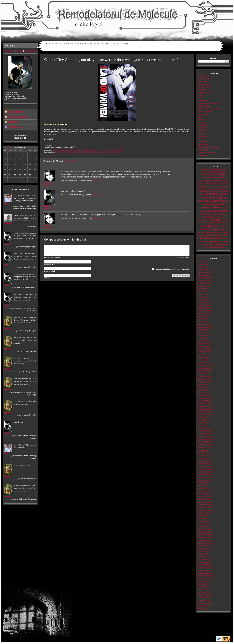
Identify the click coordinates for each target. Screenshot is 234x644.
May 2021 (201, 294)
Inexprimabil (202, 125)
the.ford (217, 244)
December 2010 (204, 469)
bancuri (222, 172)
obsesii (206, 229)
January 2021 (203, 305)
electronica (212, 194)
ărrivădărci (212, 172)
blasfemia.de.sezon (211, 174)
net (213, 226)
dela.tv (204, 189)
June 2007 (202, 584)
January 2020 (203, 327)
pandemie (216, 229)
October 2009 (203, 507)
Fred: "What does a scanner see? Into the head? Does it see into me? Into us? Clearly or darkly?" (89, 150)
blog (224, 174)
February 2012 (203, 431)
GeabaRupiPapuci (210, 204)
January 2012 (203, 434)
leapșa (218, 217)
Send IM (13, 122)
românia (215, 238)
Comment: (48, 244)
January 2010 (203, 499)
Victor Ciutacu (203, 144)
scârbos (202, 241)
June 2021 (202, 292)
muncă (222, 222)
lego (223, 217)
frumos (221, 201)
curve (210, 187)
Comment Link (97, 180)
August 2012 (202, 415)
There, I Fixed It (204, 155)
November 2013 (204, 374)
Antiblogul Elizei (204, 79)
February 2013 (203, 398)
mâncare (225, 220)
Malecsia (201, 120)
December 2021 (204, 278)
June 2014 (202, 354)
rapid (207, 235)
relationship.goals (217, 235)
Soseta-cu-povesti (205, 92)
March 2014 (202, 363)
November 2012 (204, 406)
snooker (225, 241)
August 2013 (202, 382)
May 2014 (201, 357)
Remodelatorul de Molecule (117, 16)
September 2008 (204, 543)
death (222, 187)
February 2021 (203, 302)
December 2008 (204, 535)
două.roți (225, 191)
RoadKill (205, 238)
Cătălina (8, 223)
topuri (225, 244)
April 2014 (202, 360)
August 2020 (202, 313)
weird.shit (212, 247)
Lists (20, 51)
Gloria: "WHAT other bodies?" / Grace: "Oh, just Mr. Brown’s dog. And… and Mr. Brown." (88, 152)
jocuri (224, 214)
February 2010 (203, 496)
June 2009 (202, 518)
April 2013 (202, 393)
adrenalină (209, 170)
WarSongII (202, 90)
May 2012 (201, 423)
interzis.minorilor (214, 214)
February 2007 (203, 595)
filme (223, 197)
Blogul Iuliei (202, 81)
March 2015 (202, 341)
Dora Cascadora (204, 87)
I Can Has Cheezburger (207, 152)
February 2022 (203, 272)
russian (224, 238)
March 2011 (202, 461)
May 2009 (201, 521)
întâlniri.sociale (218, 211)
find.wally (204, 201)
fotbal (213, 201)
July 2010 (201, 483)
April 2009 (202, 524)
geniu (222, 204)
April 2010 (202, 491)
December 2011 (204, 436)
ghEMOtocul (202, 76)
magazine (217, 220)
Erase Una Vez (203, 84)
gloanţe (205, 208)
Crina (47, 183)
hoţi (224, 208)
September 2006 (204, 603)
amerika (224, 170)
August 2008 (202, 546)
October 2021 (203, 283)
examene (223, 194)
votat (204, 247)
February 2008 (203, 562)
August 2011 (202, 447)
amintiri (205, 172)
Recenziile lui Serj (204, 106)
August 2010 (202, 480)
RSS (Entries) (16, 112)
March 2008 (202, 559)
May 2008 (201, 554)
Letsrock (201, 133)
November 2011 (204, 439)
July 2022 (201, 261)
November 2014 (204, 352)
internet (204, 214)
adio (203, 170)
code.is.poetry (206, 180)
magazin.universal (205, 220)
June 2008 (202, 551)
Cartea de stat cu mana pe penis (210, 109)
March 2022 (202, 270)
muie (216, 222)
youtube (221, 247)
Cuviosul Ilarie (203, 114)
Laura (200, 117)
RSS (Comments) (18, 117)
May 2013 (201, 390)
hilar (218, 207)
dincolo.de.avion (207, 191)
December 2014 (204, 349)
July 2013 (201, 384)
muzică (206, 226)
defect (227, 187)
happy (212, 207)
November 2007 (204, 570)
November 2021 (204, 281)
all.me (217, 170)
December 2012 (204, 404)
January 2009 (203, 532)
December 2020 (204, 308)
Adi (6, 203)
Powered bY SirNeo (205, 111)
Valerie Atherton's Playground (209, 147)
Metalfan (201, 139)
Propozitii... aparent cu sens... (209, 103)
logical (7, 244)
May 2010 (201, 488)
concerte (216, 183)
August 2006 (202, 606)
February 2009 (203, 529)
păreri (224, 229)
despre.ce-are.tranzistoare (216, 189)
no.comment (221, 226)
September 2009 (204, 510)
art (218, 172)
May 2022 (201, 264)
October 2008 (203, 540)
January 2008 (203, 565)
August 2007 (202, 578)
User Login (30, 51)
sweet (201, 244)
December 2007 (204, 568)
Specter (7, 328)
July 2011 (201, 450)
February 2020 (203, 324)
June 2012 (202, 420)
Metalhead (202, 131)
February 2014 (203, 365)
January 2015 (203, 346)
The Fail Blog (203, 150)
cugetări (203, 187)
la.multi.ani (209, 217)
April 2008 (202, 557)
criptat (226, 183)
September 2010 (204, 477)
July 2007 (201, 581)
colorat (217, 180)
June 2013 (202, 387)
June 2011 (202, 453)
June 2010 (202, 486)
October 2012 (203, 409)
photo (210, 233)
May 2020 (201, 319)
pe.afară (202, 233)
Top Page (9, 51)
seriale (209, 241)
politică (220, 233)
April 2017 (202, 333)
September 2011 (204, 445)
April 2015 (202, 338)
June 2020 (202, 316)
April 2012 (202, 425)
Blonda (200, 98)
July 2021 (201, 289)
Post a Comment (70, 161)
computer (224, 180)
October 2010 (203, 475)
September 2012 (204, 412)
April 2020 (202, 322)
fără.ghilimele (212, 198)
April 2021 (202, 297)
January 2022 (203, 275)
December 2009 (204, 502)
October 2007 (203, 573)
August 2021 (202, 286)
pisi (215, 232)
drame (202, 194)
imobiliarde (204, 211)
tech (211, 244)
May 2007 (201, 587)
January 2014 (203, 368)
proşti (226, 232)
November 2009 (204, 505)
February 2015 (203, 343)
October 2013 (203, 376)
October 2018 (203, 330)
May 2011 (201, 455)
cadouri (207, 177)
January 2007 (203, 598)
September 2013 (204, 379)
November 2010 (204, 472)
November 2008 (204, 537)
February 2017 (203, 335)
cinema (220, 177)
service (217, 241)
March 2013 (202, 395)
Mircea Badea (203, 142)
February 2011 (203, 464)
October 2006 (203, 600)
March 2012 (202, 428)
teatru (206, 244)
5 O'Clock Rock (204, 128)
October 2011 (203, 442)
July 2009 (201, 516)
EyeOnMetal (202, 136)
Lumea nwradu (203, 101)
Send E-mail (15, 127)
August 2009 (202, 513)
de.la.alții (216, 187)
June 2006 (202, 609)
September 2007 (204, 576)
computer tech (204, 183)
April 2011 (202, 458)
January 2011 (203, 466)
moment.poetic (207, 222)
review (226, 235)
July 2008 (201, 548)
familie (203, 198)
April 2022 (202, 267)
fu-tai (227, 201)
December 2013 (204, 371)
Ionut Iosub (202, 122)
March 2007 (202, 592)
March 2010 (202, 494)
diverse (218, 191)
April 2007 (202, 589)
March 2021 (202, 300)
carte (213, 177)
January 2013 (203, 401)
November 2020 (204, 311)
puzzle (201, 235)
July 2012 (201, 417)
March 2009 (202, 527)
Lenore (200, 95)
